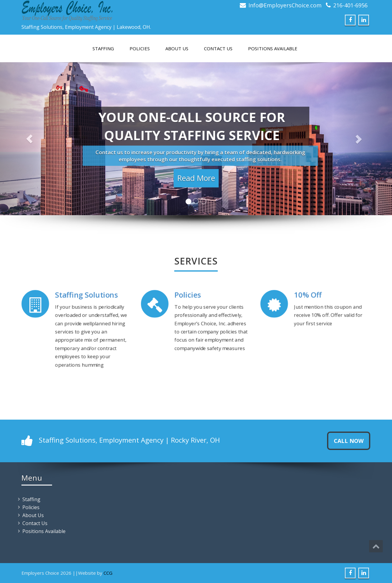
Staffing (103, 48)
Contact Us (218, 48)
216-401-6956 (350, 5)
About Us (177, 48)
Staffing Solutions (86, 297)
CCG (108, 573)
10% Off (308, 296)
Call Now (349, 441)
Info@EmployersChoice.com (285, 5)
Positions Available (273, 48)
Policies (140, 48)
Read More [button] (196, 181)
